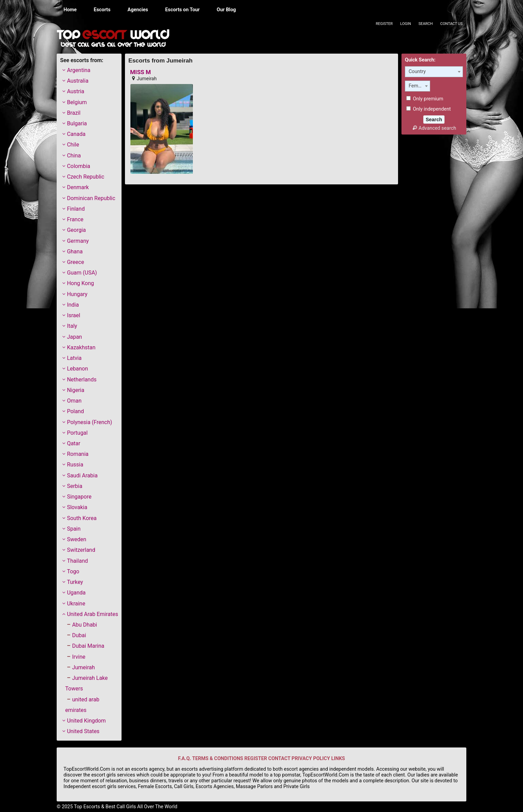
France (75, 219)
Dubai (79, 635)
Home (70, 10)
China (74, 156)
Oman (74, 401)
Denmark (78, 187)
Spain (74, 529)
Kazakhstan (81, 347)
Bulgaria (77, 123)
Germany (78, 241)
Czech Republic (86, 177)
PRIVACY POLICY (311, 759)
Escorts (102, 10)
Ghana (75, 251)
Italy (72, 326)
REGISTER (256, 759)
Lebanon (77, 369)
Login (405, 24)
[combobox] (434, 72)
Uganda (76, 593)
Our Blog (226, 10)
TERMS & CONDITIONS (218, 759)
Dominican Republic (91, 198)
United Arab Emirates (93, 614)
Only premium (425, 99)
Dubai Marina (88, 646)
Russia (75, 465)
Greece (75, 262)
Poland (75, 411)
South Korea (82, 518)
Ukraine (76, 604)
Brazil (74, 113)
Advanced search (434, 128)
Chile (73, 145)
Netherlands (82, 380)
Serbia (75, 486)
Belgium (77, 102)
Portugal (77, 433)
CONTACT (279, 759)
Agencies (138, 10)
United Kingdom (86, 721)
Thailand (77, 561)
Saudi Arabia (82, 475)
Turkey (75, 582)
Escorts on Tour (182, 10)
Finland (76, 209)
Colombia (79, 166)
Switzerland (81, 550)
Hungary (77, 294)
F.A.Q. (185, 759)
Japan (74, 337)
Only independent (429, 109)
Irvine (79, 657)
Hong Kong (80, 283)
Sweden (76, 539)
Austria (76, 91)
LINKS (338, 759)
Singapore (79, 497)
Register (384, 24)
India (73, 305)
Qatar (74, 443)
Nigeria (76, 390)
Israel (74, 315)
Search (426, 24)
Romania (78, 454)
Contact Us (451, 24)
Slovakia (77, 507)
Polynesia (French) (89, 422)
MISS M (140, 72)
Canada (76, 134)
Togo (73, 571)
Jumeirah (83, 667)
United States (83, 731)
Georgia (76, 230)
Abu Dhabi (84, 625)
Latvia (74, 358)
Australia (78, 81)
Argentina (79, 70)
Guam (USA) (82, 273)
